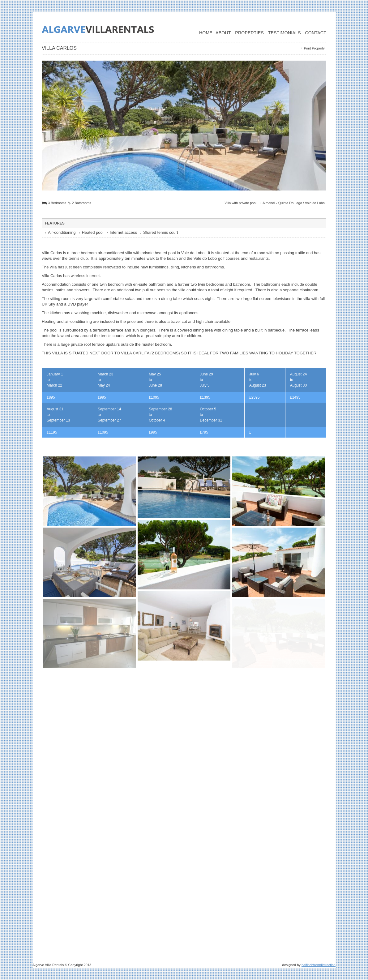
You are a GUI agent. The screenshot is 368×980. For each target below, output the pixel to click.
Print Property (314, 48)
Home (206, 33)
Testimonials (285, 33)
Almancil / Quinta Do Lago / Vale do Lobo (294, 203)
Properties (249, 33)
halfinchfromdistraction (319, 965)
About (223, 33)
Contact (316, 33)
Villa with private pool (240, 203)
